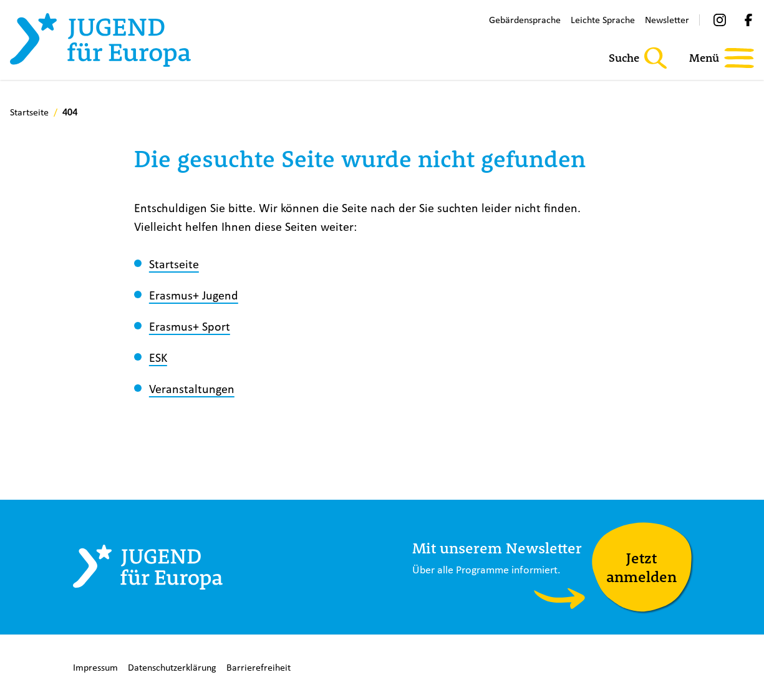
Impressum (95, 667)
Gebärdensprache (525, 20)
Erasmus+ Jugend (194, 295)
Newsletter (667, 20)
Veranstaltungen (192, 388)
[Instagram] (720, 20)
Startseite (174, 264)
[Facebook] (748, 20)
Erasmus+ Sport (190, 326)
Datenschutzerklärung (172, 667)
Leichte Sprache (603, 20)
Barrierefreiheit (259, 667)
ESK (158, 357)
